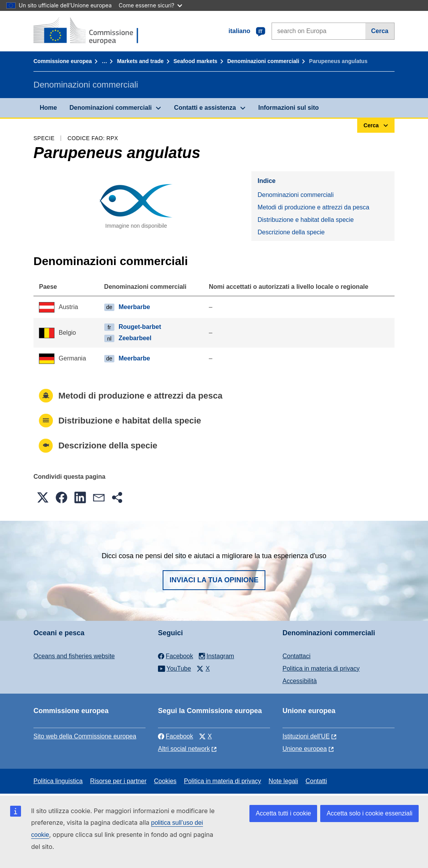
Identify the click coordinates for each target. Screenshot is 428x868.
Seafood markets (196, 61)
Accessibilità (300, 681)
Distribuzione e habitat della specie (306, 220)
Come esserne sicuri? (150, 5)
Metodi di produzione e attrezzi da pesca (313, 207)
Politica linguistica (58, 781)
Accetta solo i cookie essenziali (369, 813)
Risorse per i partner (118, 781)
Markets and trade (140, 61)
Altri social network (184, 749)
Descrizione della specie (291, 232)
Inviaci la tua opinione (214, 580)
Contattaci (296, 656)
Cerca (380, 31)
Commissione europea (63, 61)
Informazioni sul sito (289, 108)
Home (48, 108)
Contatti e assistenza (205, 108)
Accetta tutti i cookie (283, 813)
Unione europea (305, 749)
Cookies (165, 781)
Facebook (175, 736)
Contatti (316, 781)
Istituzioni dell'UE (306, 736)
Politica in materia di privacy (321, 669)
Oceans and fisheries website (74, 656)
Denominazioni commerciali (263, 61)
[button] (43, 497)
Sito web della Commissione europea (85, 736)
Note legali (283, 781)
